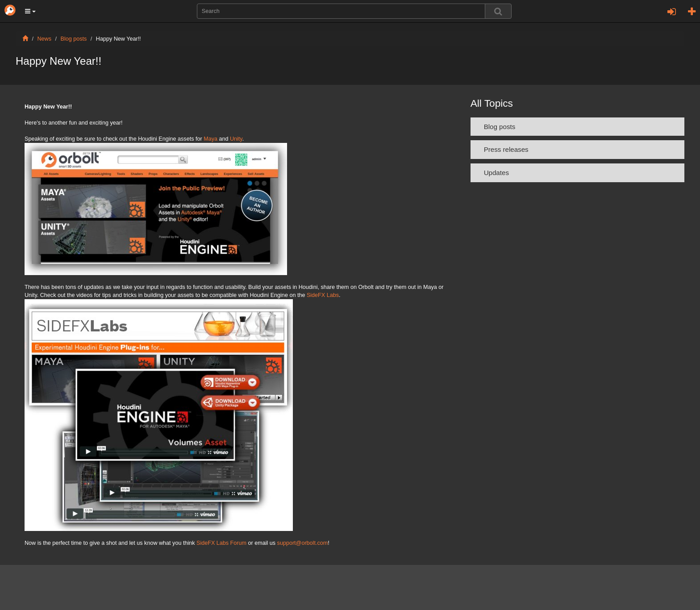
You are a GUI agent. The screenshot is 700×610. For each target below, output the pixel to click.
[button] (30, 11)
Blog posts (74, 39)
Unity (236, 139)
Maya (210, 139)
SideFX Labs (323, 295)
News (45, 39)
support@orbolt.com (303, 543)
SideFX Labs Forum (221, 543)
